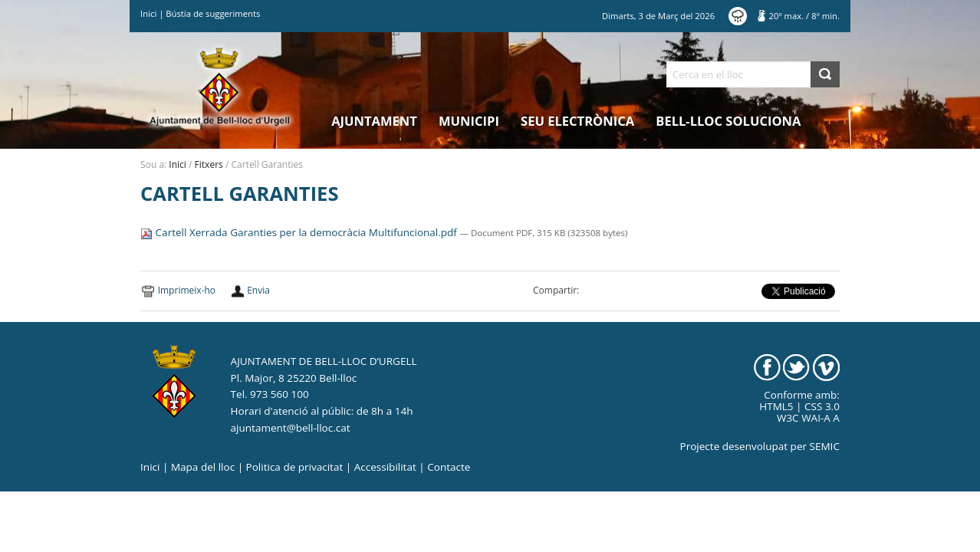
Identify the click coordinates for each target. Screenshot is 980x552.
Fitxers (209, 164)
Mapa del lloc (203, 467)
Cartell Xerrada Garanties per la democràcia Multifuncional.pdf (300, 232)
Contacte (449, 467)
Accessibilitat (385, 467)
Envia (258, 290)
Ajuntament (374, 121)
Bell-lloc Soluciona (728, 121)
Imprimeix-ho (187, 290)
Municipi (469, 121)
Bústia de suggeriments (213, 13)
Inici (148, 13)
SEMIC (825, 446)
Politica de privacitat (295, 467)
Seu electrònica (577, 121)
